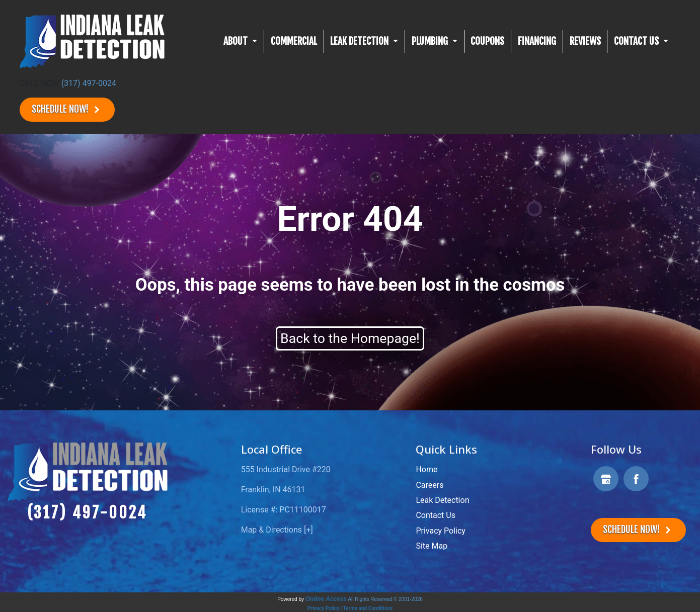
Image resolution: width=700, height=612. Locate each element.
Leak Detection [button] (360, 41)
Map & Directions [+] (277, 530)
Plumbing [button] (431, 41)
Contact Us (436, 515)
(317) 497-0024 (89, 83)
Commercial (294, 41)
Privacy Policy (441, 531)
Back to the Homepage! (350, 338)
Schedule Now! (67, 109)
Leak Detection (442, 500)
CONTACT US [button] (637, 41)
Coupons (487, 41)
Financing (537, 41)
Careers (430, 485)
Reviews (585, 41)
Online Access (326, 599)
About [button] (237, 41)
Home (426, 469)
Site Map (432, 546)
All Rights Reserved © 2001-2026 (385, 599)
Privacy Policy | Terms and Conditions (350, 608)
